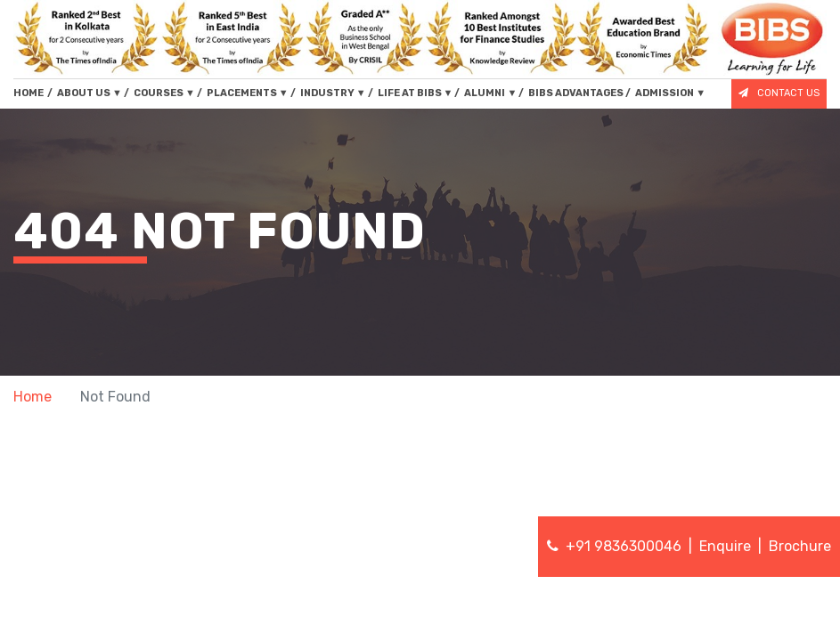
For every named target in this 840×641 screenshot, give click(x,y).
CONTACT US (779, 93)
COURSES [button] (164, 93)
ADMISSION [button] (670, 93)
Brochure (800, 546)
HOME (33, 92)
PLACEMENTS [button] (248, 93)
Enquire (725, 546)
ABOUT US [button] (90, 93)
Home (33, 397)
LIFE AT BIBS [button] (416, 93)
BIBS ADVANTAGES (576, 93)
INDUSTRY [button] (333, 93)
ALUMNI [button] (490, 93)
